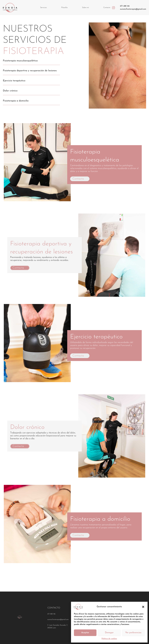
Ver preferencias (133, 633)
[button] (143, 607)
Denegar (109, 633)
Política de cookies (109, 639)
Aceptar (85, 633)
